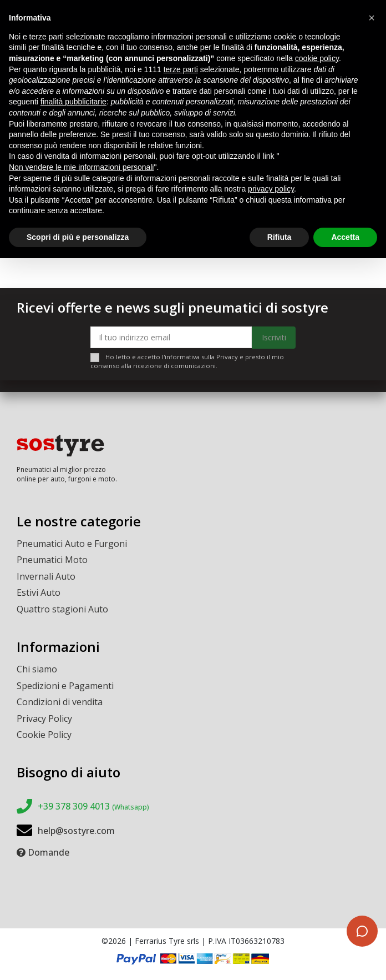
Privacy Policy (44, 718)
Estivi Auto (39, 592)
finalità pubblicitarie (73, 102)
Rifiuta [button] (280, 237)
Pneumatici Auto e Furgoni (72, 544)
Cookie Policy (44, 735)
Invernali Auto (46, 576)
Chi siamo (37, 669)
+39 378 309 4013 (93, 806)
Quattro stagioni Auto (62, 609)
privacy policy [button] (271, 189)
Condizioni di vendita (60, 702)
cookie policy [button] (317, 58)
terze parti (181, 69)
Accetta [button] (345, 237)
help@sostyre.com (76, 831)
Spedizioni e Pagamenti (65, 686)
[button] (372, 18)
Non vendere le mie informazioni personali (81, 167)
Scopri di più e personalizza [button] (78, 237)
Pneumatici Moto (52, 560)
